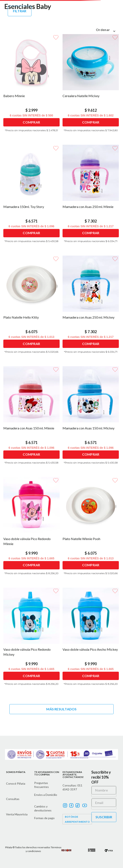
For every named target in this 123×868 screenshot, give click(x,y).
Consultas (13, 799)
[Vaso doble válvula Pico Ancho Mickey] (91, 639)
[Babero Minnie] (32, 86)
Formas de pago (44, 818)
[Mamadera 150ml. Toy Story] (32, 196)
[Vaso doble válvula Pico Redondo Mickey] (32, 639)
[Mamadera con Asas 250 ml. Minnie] (91, 196)
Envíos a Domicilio (46, 795)
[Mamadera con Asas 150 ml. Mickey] (91, 418)
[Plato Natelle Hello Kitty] (32, 307)
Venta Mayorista (17, 814)
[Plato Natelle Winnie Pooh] (91, 528)
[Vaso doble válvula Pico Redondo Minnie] (32, 528)
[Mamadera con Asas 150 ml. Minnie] (32, 418)
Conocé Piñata (16, 783)
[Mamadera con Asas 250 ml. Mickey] (91, 307)
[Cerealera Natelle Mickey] (91, 86)
